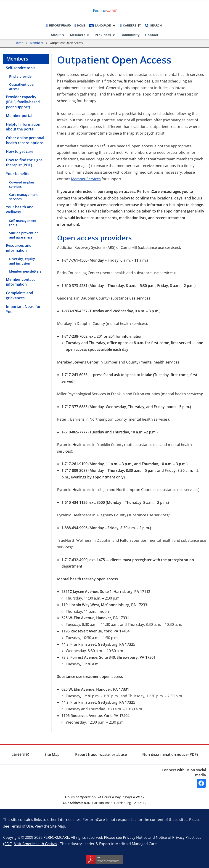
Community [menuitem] (130, 35)
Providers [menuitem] (103, 35)
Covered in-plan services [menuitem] (22, 184)
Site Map (58, 826)
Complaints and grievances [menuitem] (20, 295)
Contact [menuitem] (152, 35)
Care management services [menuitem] (23, 197)
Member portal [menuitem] (19, 116)
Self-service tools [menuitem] (21, 68)
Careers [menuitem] (18, 754)
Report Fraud (59, 26)
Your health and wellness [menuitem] (20, 210)
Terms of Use (21, 826)
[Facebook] (201, 783)
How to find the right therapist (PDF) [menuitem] (24, 162)
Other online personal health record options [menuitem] (25, 140)
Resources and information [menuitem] (19, 248)
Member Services (86, 179)
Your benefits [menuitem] (18, 174)
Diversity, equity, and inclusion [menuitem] (22, 261)
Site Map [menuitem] (52, 754)
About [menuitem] (56, 35)
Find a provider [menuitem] (21, 76)
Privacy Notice (135, 837)
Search (153, 26)
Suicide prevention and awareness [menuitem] (24, 235)
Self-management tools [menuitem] (23, 223)
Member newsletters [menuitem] (25, 271)
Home (80, 26)
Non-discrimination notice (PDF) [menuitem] (170, 754)
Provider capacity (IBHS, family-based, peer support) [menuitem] (23, 102)
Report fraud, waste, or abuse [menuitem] (101, 754)
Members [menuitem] (78, 35)
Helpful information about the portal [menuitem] (23, 127)
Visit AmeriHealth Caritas (36, 844)
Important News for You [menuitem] (23, 309)
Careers (128, 26)
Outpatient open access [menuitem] (22, 87)
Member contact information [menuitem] (20, 282)
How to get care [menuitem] (20, 151)
